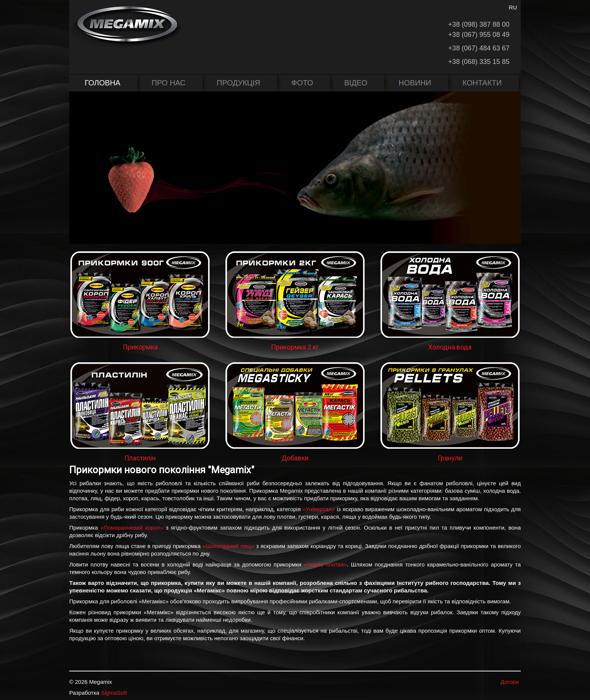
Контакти (482, 83)
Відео (356, 83)
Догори (510, 682)
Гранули (450, 458)
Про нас (169, 83)
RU (513, 7)
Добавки (295, 458)
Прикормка (140, 347)
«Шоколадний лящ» (228, 546)
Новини (415, 83)
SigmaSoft (114, 693)
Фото (302, 83)
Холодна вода (450, 347)
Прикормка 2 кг (295, 347)
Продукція (238, 83)
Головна (103, 83)
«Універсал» (319, 509)
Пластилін (140, 458)
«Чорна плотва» (325, 564)
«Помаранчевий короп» (132, 528)
